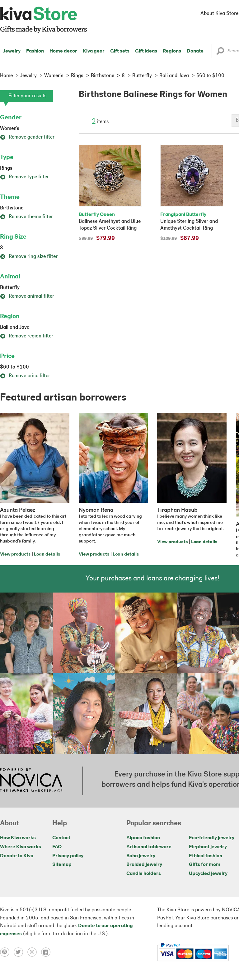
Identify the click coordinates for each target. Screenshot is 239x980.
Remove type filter (24, 177)
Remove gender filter (27, 137)
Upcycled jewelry (208, 874)
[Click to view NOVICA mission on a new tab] (31, 781)
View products (15, 554)
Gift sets (120, 51)
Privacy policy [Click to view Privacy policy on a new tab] (68, 856)
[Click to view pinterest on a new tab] (7, 952)
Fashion (35, 51)
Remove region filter (27, 336)
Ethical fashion (206, 856)
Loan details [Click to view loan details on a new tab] (47, 554)
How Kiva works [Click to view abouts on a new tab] (18, 838)
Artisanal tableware (149, 847)
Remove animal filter (27, 296)
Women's (10, 129)
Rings (6, 168)
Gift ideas (146, 51)
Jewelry (12, 51)
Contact (61, 838)
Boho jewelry (141, 856)
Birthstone (12, 208)
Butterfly (10, 288)
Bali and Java (15, 327)
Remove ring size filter (29, 257)
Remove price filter (25, 376)
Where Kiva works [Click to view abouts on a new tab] (21, 847)
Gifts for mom (205, 865)
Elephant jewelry (208, 847)
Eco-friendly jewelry (212, 838)
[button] (220, 53)
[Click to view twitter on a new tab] (21, 952)
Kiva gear (94, 51)
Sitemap (62, 865)
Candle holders (144, 874)
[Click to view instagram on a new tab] (34, 952)
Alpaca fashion (143, 838)
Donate (195, 51)
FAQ (57, 847)
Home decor (63, 51)
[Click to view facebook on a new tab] (47, 952)
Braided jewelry (144, 865)
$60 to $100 (14, 367)
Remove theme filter (26, 217)
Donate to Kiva (17, 856)
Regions (172, 51)
